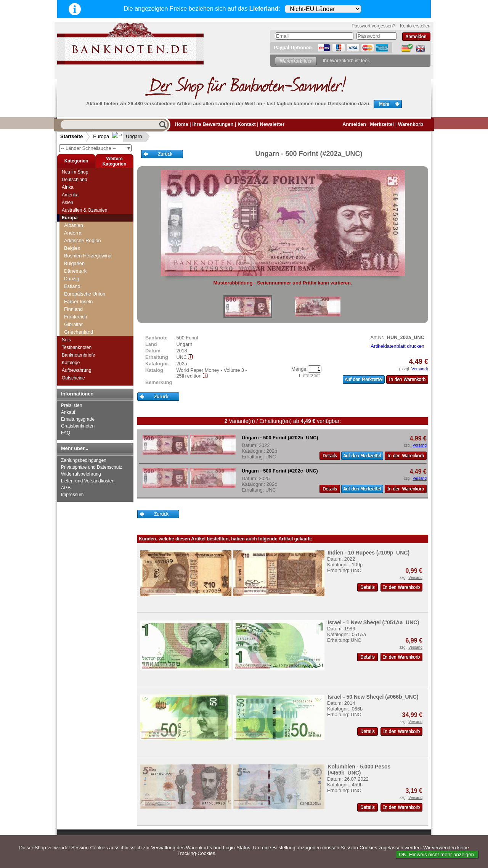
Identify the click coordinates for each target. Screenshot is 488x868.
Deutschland (75, 180)
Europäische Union (85, 294)
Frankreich (75, 317)
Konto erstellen (415, 26)
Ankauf (68, 412)
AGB (66, 488)
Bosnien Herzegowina (88, 256)
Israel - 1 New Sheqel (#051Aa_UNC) (373, 622)
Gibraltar (73, 324)
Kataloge (71, 363)
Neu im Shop (75, 172)
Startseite (71, 136)
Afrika (68, 187)
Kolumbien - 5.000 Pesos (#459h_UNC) (359, 770)
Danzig (72, 279)
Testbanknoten (77, 347)
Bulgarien (74, 263)
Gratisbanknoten (78, 426)
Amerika (70, 195)
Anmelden (354, 124)
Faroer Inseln (78, 301)
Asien (67, 203)
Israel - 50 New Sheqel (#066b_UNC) (373, 697)
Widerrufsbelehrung (81, 474)
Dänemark (75, 271)
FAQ (66, 433)
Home (181, 124)
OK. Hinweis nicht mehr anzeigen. (437, 854)
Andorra (73, 233)
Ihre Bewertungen (213, 124)
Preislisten (71, 405)
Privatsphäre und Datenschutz (92, 467)
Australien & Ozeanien (84, 210)
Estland (72, 286)
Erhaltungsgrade (78, 419)
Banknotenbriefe (78, 355)
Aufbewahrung (76, 370)
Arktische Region (83, 240)
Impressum (72, 495)
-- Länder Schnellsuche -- (96, 148)
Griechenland (79, 332)
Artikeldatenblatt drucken (397, 346)
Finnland (73, 309)
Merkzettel (382, 124)
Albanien (74, 225)
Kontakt (247, 124)
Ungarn (128, 136)
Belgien (72, 248)
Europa (101, 136)
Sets (66, 340)
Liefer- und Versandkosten (88, 481)
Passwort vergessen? (373, 26)
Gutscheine (73, 378)
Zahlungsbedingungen (84, 460)
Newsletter (272, 124)
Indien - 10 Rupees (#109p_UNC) (368, 553)
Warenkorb (411, 124)
